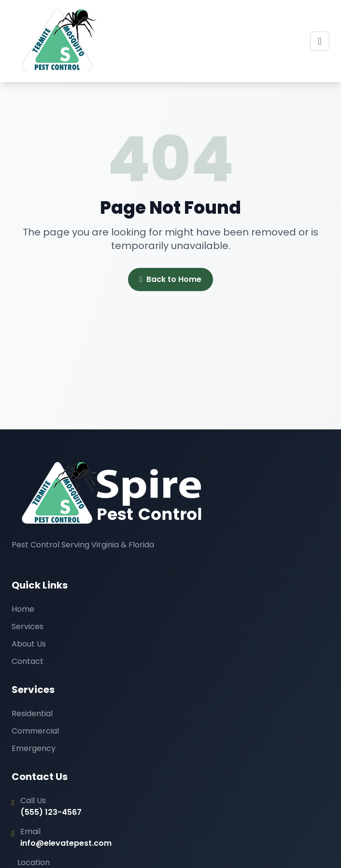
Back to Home (170, 280)
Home (23, 609)
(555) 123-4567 (51, 812)
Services (28, 626)
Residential (32, 714)
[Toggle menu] (320, 41)
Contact (28, 661)
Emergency (34, 748)
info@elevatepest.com (66, 843)
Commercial (35, 731)
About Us (29, 644)
